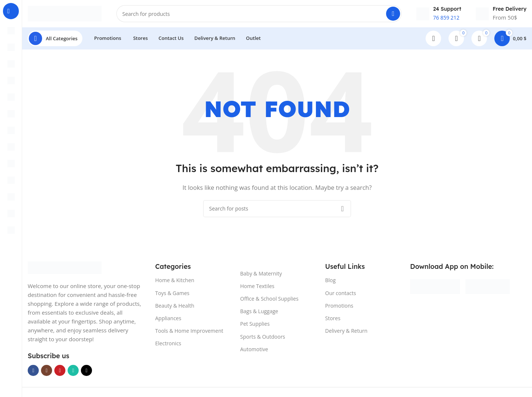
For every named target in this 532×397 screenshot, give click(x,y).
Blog (330, 282)
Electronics (168, 345)
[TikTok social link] (86, 373)
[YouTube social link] (60, 373)
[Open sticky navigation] (55, 41)
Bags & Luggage (259, 313)
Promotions (339, 308)
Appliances (168, 320)
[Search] (259, 15)
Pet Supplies (255, 326)
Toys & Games (172, 295)
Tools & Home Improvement (189, 333)
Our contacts (341, 295)
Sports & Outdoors (263, 338)
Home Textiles (257, 288)
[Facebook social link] (33, 373)
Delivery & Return (346, 333)
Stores (333, 320)
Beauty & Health (175, 308)
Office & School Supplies (269, 301)
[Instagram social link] (47, 373)
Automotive (254, 351)
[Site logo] (65, 14)
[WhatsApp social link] (73, 373)
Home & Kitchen (175, 282)
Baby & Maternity (261, 276)
